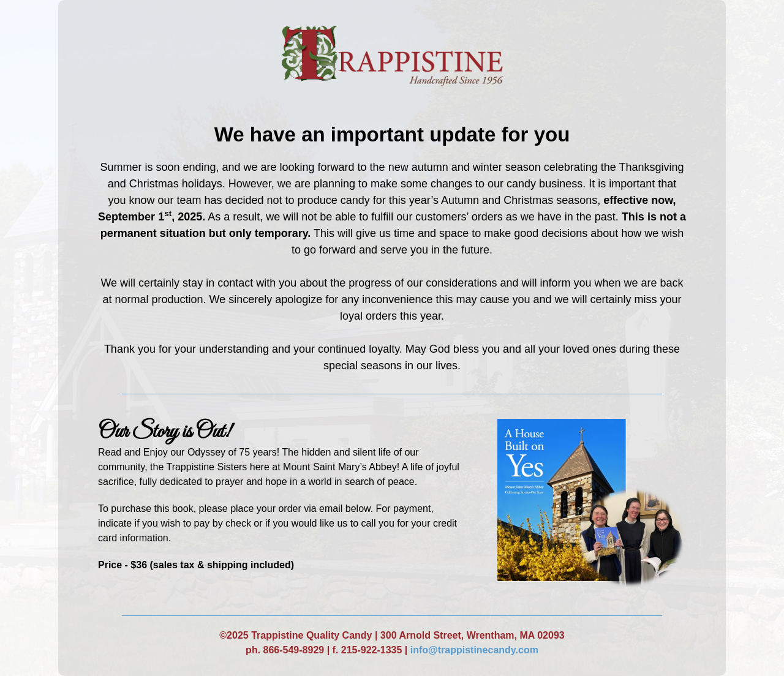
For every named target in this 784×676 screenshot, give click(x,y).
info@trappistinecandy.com (474, 650)
